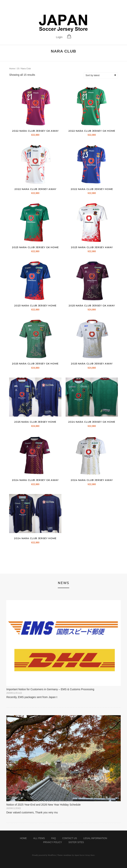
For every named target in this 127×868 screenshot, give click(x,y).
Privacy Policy (53, 842)
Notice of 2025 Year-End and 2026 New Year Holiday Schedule (43, 805)
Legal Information (95, 838)
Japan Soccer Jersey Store (84, 855)
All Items (39, 838)
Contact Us (70, 838)
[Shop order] (103, 75)
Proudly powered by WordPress (44, 855)
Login (59, 37)
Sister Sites (76, 842)
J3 (18, 69)
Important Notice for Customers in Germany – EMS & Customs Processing (50, 689)
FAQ (54, 838)
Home (12, 69)
